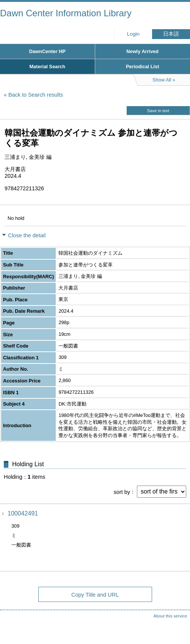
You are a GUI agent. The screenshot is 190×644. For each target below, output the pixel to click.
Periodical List (142, 67)
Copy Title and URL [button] (95, 595)
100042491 (23, 513)
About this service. (171, 616)
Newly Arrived (142, 51)
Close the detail (27, 235)
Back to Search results (36, 95)
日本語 (171, 34)
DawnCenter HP (47, 51)
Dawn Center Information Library (66, 13)
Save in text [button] (158, 111)
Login (133, 34)
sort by (122, 492)
